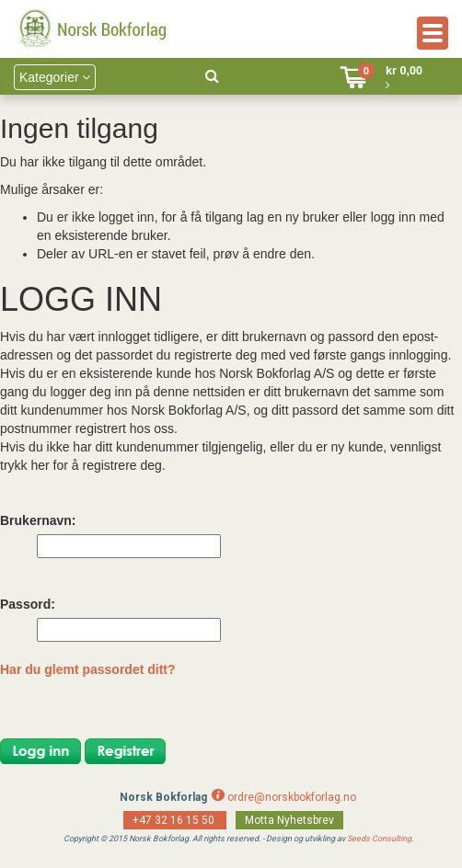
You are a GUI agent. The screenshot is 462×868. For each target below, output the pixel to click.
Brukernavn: (38, 520)
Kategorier (55, 77)
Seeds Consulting (379, 839)
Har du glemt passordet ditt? (88, 669)
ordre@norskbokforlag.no (292, 797)
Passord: (28, 604)
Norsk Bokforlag (163, 797)
